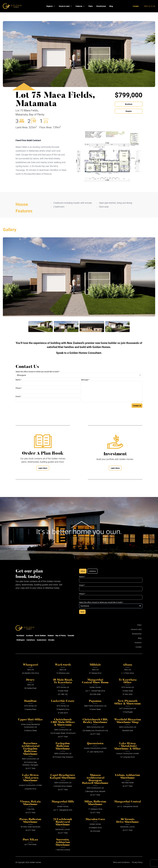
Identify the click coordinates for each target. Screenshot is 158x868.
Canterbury (31, 640)
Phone (19, 388)
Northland (20, 635)
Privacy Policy (137, 862)
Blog (140, 638)
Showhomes (137, 634)
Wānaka (51, 640)
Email (18, 396)
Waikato (51, 635)
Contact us (137, 406)
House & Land (65, 6)
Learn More (43, 468)
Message (85, 380)
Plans (139, 625)
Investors (138, 643)
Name (18, 380)
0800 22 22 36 (150, 6)
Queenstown (42, 640)
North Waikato (40, 635)
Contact (136, 6)
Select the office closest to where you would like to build (38, 372)
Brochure (129, 104)
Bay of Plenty (61, 635)
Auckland (30, 635)
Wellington (21, 640)
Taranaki (71, 635)
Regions (51, 6)
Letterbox (92, 571)
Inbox (83, 571)
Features (80, 6)
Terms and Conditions (121, 862)
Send (82, 612)
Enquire (129, 111)
